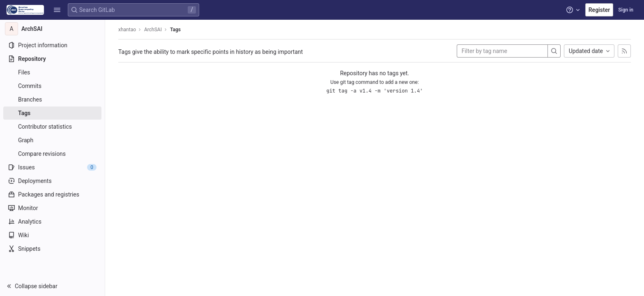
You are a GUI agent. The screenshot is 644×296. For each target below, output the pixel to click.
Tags (175, 30)
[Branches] (52, 99)
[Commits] (52, 86)
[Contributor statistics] (52, 127)
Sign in (626, 10)
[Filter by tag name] (502, 51)
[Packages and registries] (52, 194)
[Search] (554, 51)
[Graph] (52, 140)
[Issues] (52, 167)
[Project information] (52, 45)
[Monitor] (52, 208)
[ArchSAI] (53, 29)
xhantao (127, 30)
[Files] (52, 72)
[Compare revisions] (52, 154)
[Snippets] (52, 249)
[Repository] (52, 59)
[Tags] (52, 113)
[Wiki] (52, 235)
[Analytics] (52, 222)
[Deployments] (52, 181)
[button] (57, 10)
